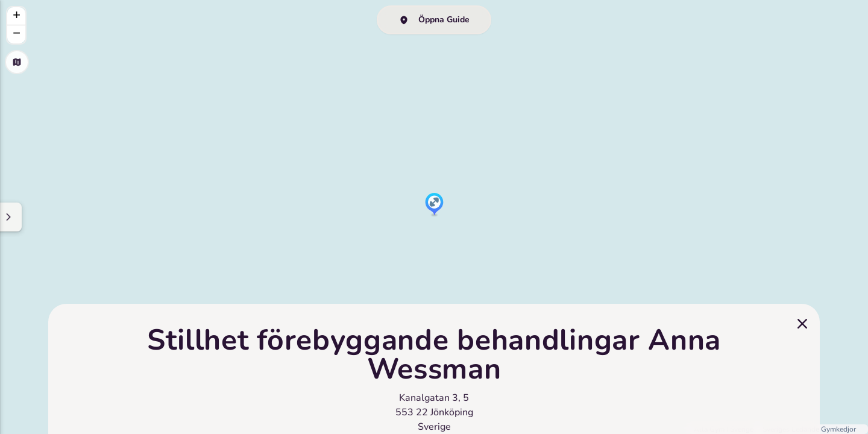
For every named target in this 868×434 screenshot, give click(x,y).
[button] (434, 205)
